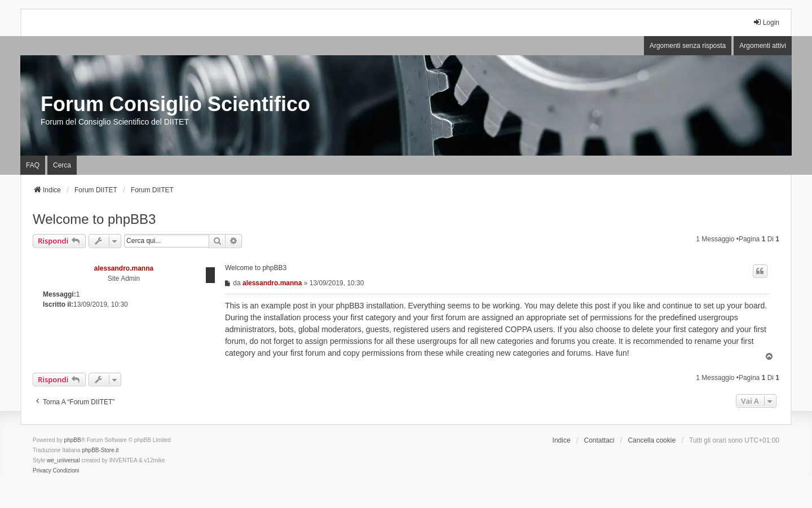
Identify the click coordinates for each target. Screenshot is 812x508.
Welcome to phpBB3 (94, 219)
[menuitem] (42, 471)
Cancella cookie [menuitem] (652, 440)
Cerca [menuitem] (62, 165)
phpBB (73, 440)
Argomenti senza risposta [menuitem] (688, 46)
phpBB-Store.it (100, 450)
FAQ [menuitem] (33, 165)
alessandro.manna (124, 268)
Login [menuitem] (766, 22)
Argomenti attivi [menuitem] (763, 46)
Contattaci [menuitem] (599, 440)
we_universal (63, 460)
